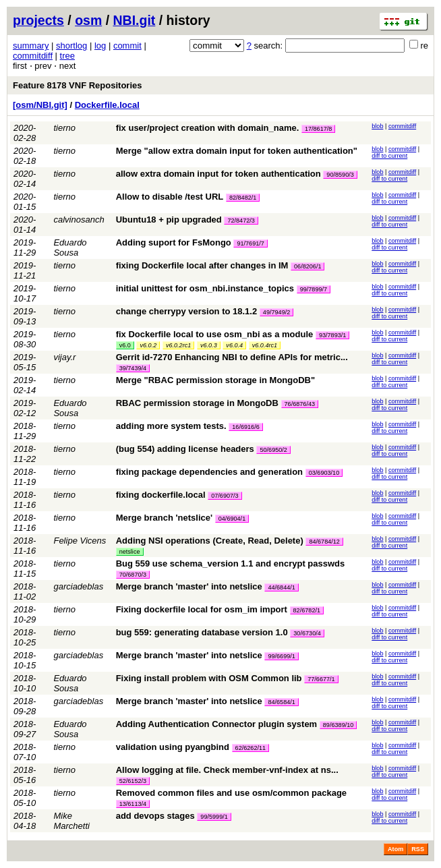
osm (88, 20)
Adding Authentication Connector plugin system (217, 724)
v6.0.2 (148, 345)
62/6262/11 (251, 748)
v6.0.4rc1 (265, 345)
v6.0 (125, 345)
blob (377, 126)
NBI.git (135, 20)
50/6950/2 (273, 450)
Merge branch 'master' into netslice (189, 586)
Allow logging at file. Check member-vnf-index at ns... (227, 770)
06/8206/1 (307, 266)
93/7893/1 (332, 335)
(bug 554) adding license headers (185, 449)
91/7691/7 (250, 243)
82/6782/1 (307, 610)
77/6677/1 (321, 679)
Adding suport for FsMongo (174, 242)
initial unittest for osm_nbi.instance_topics (205, 288)
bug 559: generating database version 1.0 (202, 632)
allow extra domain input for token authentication (218, 174)
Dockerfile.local (107, 105)
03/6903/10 (324, 473)
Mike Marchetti (71, 821)
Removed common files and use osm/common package (231, 793)
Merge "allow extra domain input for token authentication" (237, 151)
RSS (418, 849)
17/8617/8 (318, 129)
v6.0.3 (209, 345)
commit (127, 46)
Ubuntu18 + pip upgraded (169, 220)
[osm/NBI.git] (40, 105)
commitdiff (33, 56)
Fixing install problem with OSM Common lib (209, 678)
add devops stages (155, 816)
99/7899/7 (314, 289)
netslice (130, 552)
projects (38, 20)
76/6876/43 (300, 404)
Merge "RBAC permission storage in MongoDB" (215, 380)
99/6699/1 (281, 656)
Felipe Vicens (80, 541)
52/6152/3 (133, 781)
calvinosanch (79, 220)
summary (31, 46)
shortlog (71, 46)
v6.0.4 (234, 345)
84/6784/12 (324, 542)
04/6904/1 (232, 519)
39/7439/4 (133, 368)
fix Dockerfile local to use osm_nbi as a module (215, 334)
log (100, 46)
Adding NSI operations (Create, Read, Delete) (210, 541)
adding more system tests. (171, 426)
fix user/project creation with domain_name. (208, 128)
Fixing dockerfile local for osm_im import (202, 609)
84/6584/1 (281, 702)
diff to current (389, 156)
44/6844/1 (281, 587)
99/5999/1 (214, 817)
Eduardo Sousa (70, 248)
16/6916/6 (245, 427)
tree (67, 56)
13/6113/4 (133, 804)
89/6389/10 (339, 725)
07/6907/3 (225, 496)
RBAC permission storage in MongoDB (197, 403)
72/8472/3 (241, 221)
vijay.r (64, 357)
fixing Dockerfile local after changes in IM (202, 265)
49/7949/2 (276, 312)
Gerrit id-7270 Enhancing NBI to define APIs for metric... (232, 357)
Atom (395, 849)
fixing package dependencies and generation (209, 472)
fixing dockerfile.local (161, 495)
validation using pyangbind (173, 747)
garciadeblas (78, 586)
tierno (64, 128)
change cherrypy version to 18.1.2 (187, 311)
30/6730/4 (307, 633)
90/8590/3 (340, 175)
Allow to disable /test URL (170, 197)
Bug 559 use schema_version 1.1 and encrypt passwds (231, 563)
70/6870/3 (133, 575)
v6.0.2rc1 (178, 345)
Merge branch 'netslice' (164, 518)
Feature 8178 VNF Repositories (77, 85)
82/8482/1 (243, 198)
